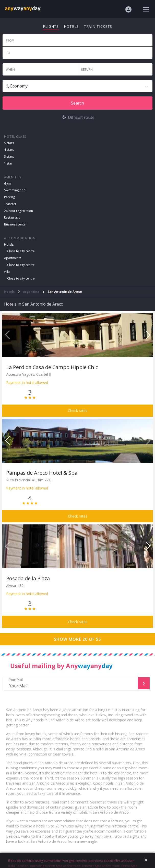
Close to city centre (21, 251)
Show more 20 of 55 (77, 639)
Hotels (9, 244)
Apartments (13, 258)
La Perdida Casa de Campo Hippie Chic (52, 367)
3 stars (9, 156)
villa (7, 272)
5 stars (9, 143)
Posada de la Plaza (28, 578)
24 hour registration (19, 211)
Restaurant (12, 217)
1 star (8, 163)
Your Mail (71, 683)
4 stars (9, 150)
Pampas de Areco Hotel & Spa (42, 473)
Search (77, 103)
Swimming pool (15, 190)
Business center (15, 224)
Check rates (78, 411)
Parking (9, 197)
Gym (7, 184)
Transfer (10, 204)
